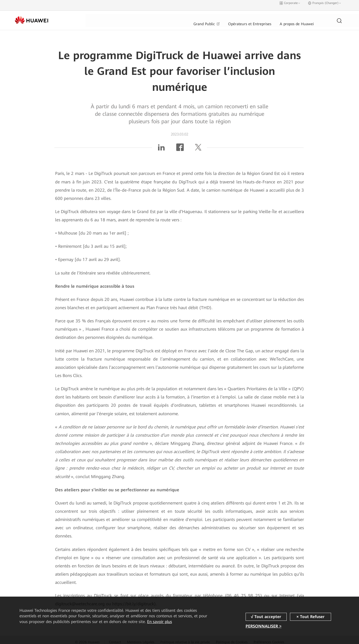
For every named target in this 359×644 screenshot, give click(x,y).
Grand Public (131, 16)
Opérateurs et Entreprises (175, 16)
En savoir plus (160, 622)
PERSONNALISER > (264, 626)
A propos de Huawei (224, 16)
